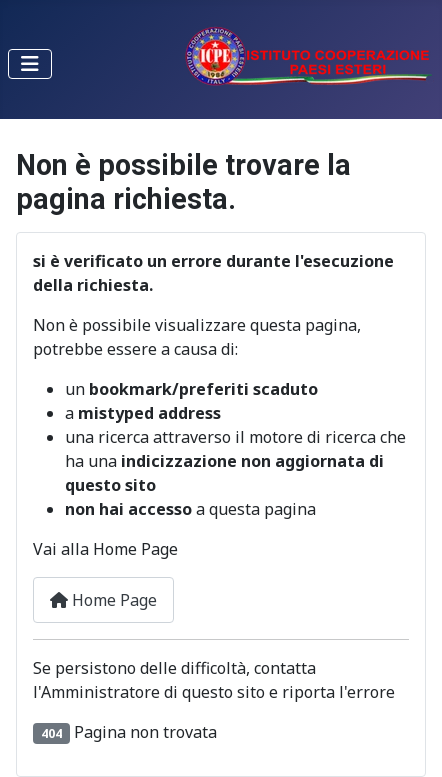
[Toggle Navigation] (30, 64)
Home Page (103, 600)
